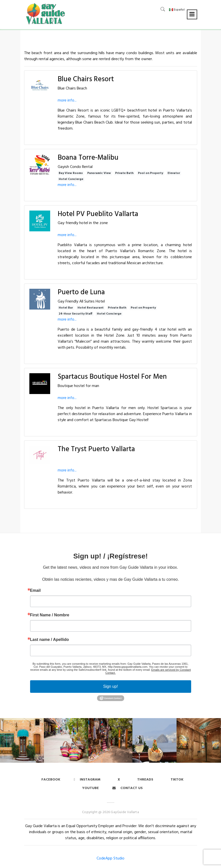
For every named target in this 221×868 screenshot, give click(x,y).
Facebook (51, 780)
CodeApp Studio (111, 858)
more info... (67, 101)
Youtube (91, 788)
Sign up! (111, 686)
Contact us (128, 788)
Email (35, 591)
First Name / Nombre (50, 615)
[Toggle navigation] (192, 14)
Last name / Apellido (50, 640)
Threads (145, 780)
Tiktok (177, 780)
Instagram (87, 780)
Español (177, 10)
